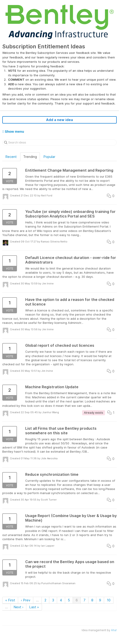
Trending (30, 157)
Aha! (114, 630)
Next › (18, 607)
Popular (49, 157)
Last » (34, 607)
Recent (11, 157)
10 (109, 600)
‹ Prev (26, 600)
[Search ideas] (59, 143)
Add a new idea (59, 120)
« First (10, 600)
